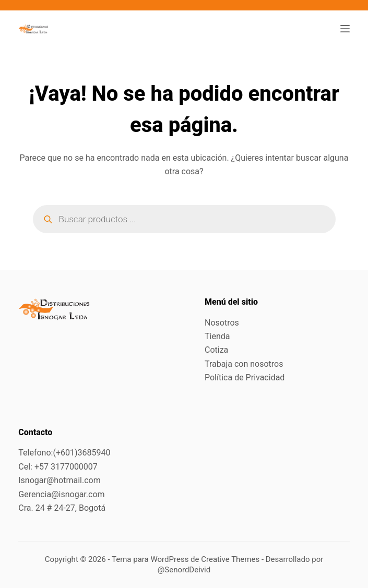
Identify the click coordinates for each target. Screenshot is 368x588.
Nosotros (222, 323)
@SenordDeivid (184, 570)
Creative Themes (230, 559)
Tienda (217, 336)
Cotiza (216, 350)
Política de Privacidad (245, 377)
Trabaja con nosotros (244, 364)
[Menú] (345, 29)
